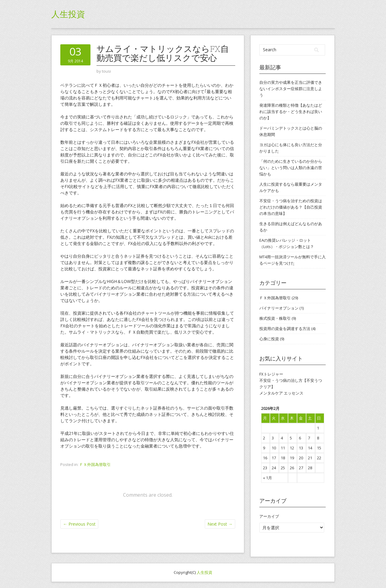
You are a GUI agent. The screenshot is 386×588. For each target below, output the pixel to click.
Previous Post (79, 524)
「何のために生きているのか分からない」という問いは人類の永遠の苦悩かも (291, 168)
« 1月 (267, 478)
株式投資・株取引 (275, 318)
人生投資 (68, 14)
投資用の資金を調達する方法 (285, 329)
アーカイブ (269, 516)
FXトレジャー (271, 374)
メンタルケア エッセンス (281, 393)
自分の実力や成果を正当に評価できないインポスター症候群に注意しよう (291, 89)
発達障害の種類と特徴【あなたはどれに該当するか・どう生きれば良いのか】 (291, 112)
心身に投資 (269, 339)
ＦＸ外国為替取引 (95, 464)
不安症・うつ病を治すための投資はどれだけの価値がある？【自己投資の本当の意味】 (291, 207)
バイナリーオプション (279, 308)
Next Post (220, 524)
